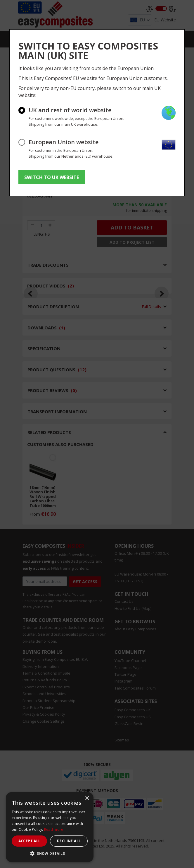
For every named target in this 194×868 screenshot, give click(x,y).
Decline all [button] (69, 841)
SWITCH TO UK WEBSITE (52, 177)
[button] (50, 853)
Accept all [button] (30, 841)
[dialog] (50, 827)
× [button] (87, 798)
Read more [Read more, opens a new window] (54, 829)
